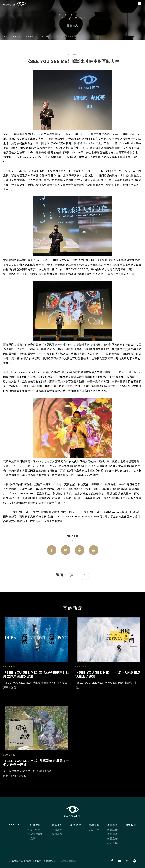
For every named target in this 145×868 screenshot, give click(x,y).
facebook (52, 550)
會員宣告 (112, 838)
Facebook (112, 861)
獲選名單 (76, 825)
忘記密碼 (112, 843)
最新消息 (16, 36)
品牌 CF (36, 838)
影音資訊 (36, 825)
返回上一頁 (65, 575)
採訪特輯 (94, 830)
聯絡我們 (131, 825)
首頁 (5, 36)
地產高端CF (36, 834)
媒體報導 (57, 834)
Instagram (127, 861)
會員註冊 (112, 830)
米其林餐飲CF (36, 830)
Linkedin (94, 550)
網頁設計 (73, 861)
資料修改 (112, 834)
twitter (66, 550)
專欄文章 (94, 825)
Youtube (119, 861)
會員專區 (112, 825)
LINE (80, 550)
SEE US (14, 825)
